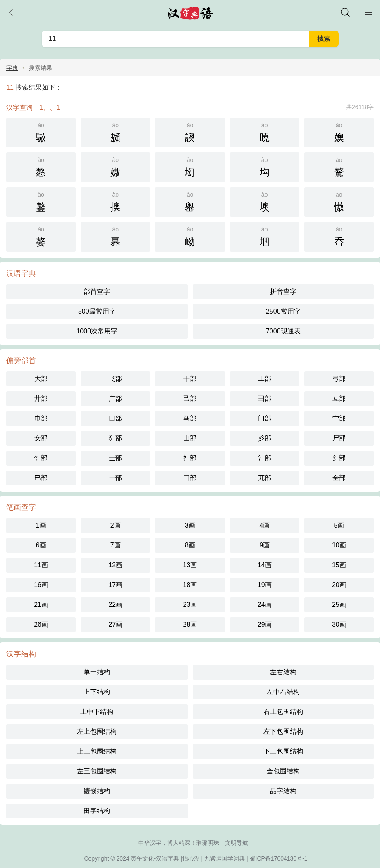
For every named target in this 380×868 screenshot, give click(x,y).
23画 (190, 605)
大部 (41, 379)
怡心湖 (191, 858)
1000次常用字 (97, 331)
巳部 (41, 478)
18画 (190, 585)
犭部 (115, 438)
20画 (339, 585)
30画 (339, 624)
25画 (339, 605)
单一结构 (97, 672)
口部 (115, 418)
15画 (339, 565)
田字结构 (97, 811)
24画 (265, 605)
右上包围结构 (283, 712)
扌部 (190, 458)
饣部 (41, 458)
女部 (41, 438)
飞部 (115, 379)
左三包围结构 (97, 771)
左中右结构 (283, 692)
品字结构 (283, 791)
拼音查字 (283, 291)
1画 (41, 525)
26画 (41, 624)
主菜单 (368, 12)
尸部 (339, 438)
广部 (115, 398)
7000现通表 (283, 331)
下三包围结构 (283, 751)
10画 (339, 545)
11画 (41, 565)
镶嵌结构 (97, 791)
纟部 (339, 458)
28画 (190, 624)
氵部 (265, 458)
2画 (116, 525)
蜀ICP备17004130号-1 (279, 858)
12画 (115, 565)
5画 (339, 525)
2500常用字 (283, 311)
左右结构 (283, 672)
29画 (265, 624)
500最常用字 (97, 311)
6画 (41, 545)
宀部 (339, 418)
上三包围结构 (97, 751)
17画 (115, 585)
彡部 (265, 438)
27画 (115, 624)
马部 (190, 418)
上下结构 (97, 692)
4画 (264, 525)
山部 (190, 438)
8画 (190, 545)
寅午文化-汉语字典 (155, 858)
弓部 (339, 379)
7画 (116, 545)
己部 (190, 398)
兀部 (265, 478)
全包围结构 (283, 771)
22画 (115, 605)
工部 (265, 379)
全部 (339, 478)
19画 (265, 585)
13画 (190, 565)
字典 (12, 68)
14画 (265, 565)
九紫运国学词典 (225, 858)
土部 (115, 478)
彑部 (339, 398)
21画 (41, 605)
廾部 (41, 398)
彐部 (265, 398)
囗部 (190, 478)
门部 (265, 418)
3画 (190, 525)
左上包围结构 (97, 731)
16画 (41, 585)
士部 (115, 458)
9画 (264, 545)
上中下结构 (97, 712)
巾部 (41, 418)
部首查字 (97, 291)
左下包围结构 (283, 731)
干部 (190, 379)
